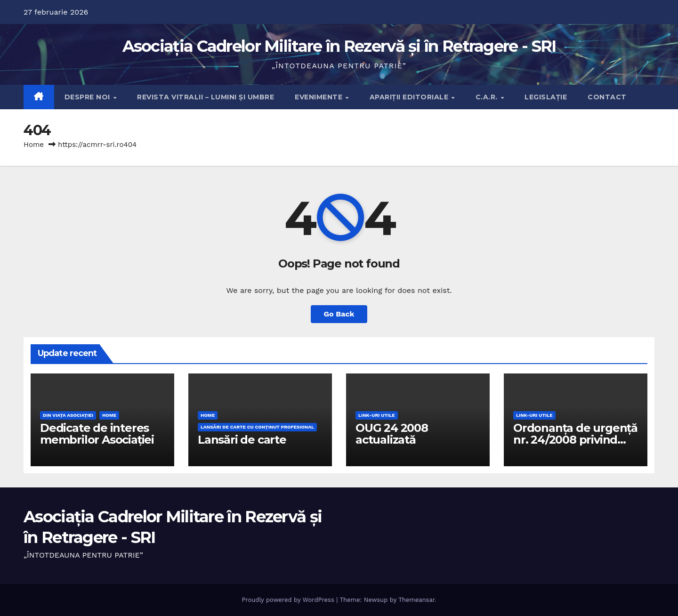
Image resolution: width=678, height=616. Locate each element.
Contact (607, 97)
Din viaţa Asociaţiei (68, 415)
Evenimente (320, 97)
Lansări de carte (242, 440)
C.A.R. (488, 97)
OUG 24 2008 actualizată (392, 434)
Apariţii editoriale (410, 97)
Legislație (546, 97)
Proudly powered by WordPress (289, 600)
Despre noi (89, 97)
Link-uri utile (377, 415)
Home (34, 145)
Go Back (339, 314)
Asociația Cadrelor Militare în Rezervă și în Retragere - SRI (339, 46)
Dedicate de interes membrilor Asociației (97, 434)
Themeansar (416, 600)
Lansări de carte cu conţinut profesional (257, 427)
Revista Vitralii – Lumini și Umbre (206, 97)
